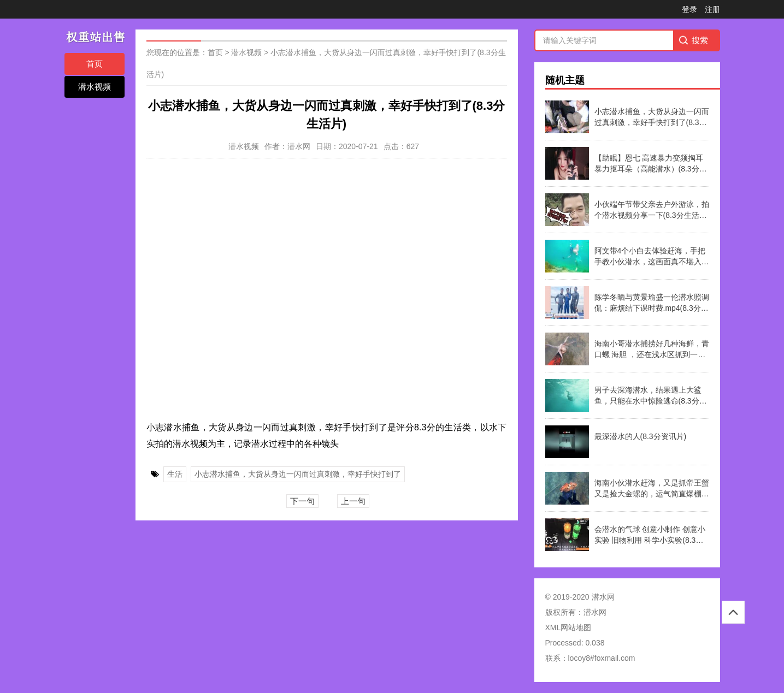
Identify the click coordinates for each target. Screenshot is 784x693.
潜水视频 (95, 87)
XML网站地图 (568, 627)
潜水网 (595, 612)
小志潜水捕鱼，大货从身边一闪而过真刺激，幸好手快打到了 (298, 474)
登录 (689, 9)
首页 (95, 64)
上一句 (353, 501)
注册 (712, 9)
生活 (175, 474)
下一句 (302, 501)
